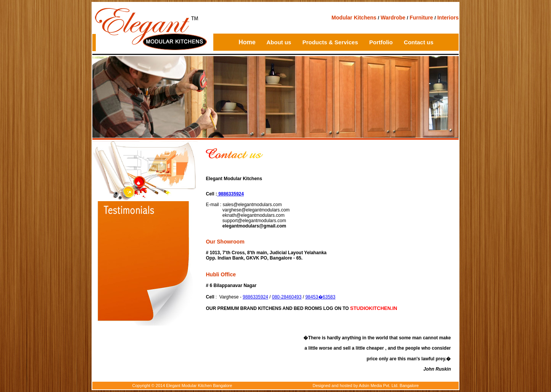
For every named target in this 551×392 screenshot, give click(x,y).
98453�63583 (320, 297)
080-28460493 (287, 297)
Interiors (448, 18)
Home (247, 42)
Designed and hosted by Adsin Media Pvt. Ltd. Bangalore (366, 386)
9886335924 (230, 194)
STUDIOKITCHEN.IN (374, 308)
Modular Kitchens (354, 18)
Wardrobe (393, 18)
